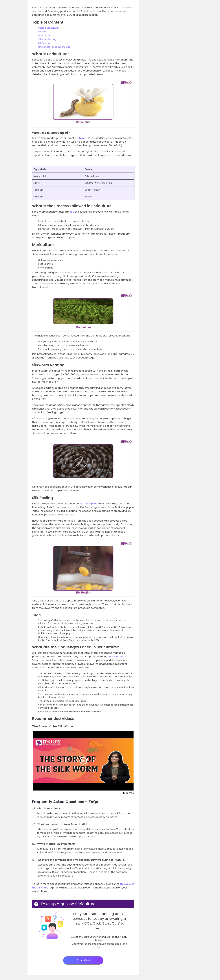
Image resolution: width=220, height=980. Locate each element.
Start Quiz (83, 960)
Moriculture (44, 35)
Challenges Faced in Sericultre (54, 47)
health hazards (117, 657)
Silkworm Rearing (47, 39)
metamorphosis (89, 504)
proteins (80, 138)
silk (72, 212)
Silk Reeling (44, 43)
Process (42, 32)
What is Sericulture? (49, 28)
